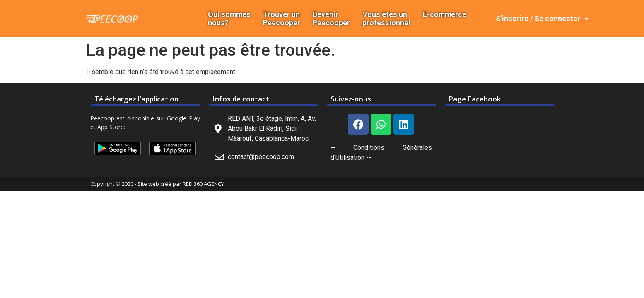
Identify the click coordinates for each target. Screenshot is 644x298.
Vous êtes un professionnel (386, 19)
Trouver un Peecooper (282, 19)
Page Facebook (475, 99)
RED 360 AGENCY (203, 184)
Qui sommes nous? (229, 19)
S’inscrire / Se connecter (542, 19)
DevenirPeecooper (331, 19)
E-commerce (445, 14)
